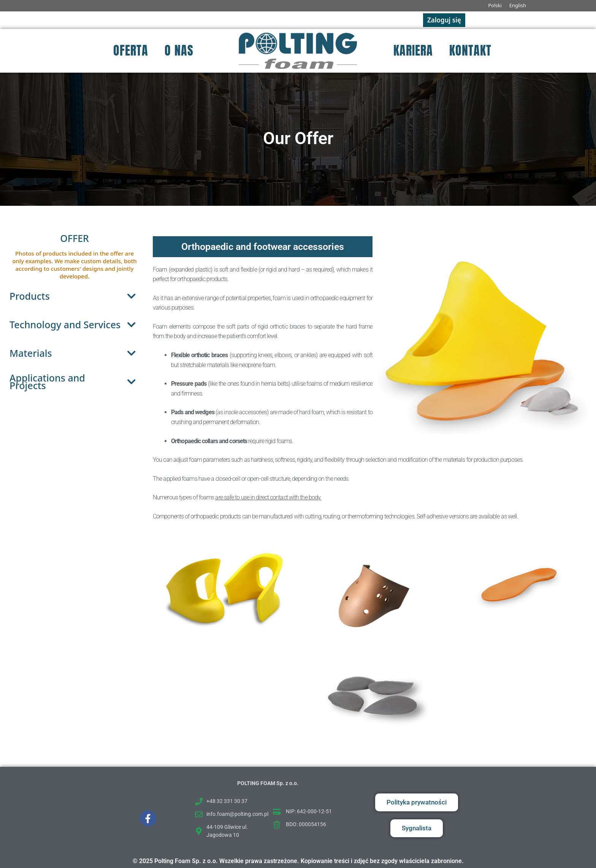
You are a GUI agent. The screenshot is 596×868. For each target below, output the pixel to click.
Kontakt (470, 51)
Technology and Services (74, 325)
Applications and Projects (74, 382)
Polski (495, 5)
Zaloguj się (444, 20)
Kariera (413, 51)
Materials (74, 353)
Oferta (131, 51)
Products (74, 296)
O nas (179, 51)
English (518, 5)
